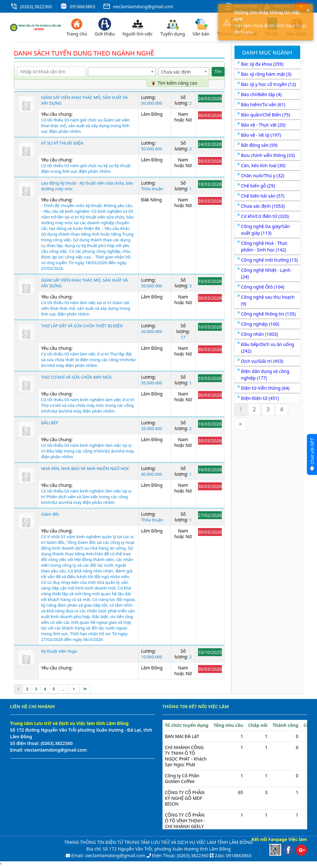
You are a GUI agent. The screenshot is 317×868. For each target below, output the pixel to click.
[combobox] (122, 72)
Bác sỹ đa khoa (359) (262, 64)
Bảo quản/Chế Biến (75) (266, 115)
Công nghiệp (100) (260, 324)
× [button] (308, 10)
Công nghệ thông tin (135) (268, 314)
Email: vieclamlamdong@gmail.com (108, 855)
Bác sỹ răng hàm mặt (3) (266, 74)
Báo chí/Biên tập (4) (261, 94)
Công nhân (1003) (260, 334)
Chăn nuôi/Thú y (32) (263, 176)
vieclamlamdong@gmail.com (143, 7)
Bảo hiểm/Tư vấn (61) (263, 104)
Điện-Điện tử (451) (260, 398)
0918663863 (83, 7)
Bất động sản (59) (259, 145)
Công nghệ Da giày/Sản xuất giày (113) (266, 230)
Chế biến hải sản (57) (263, 196)
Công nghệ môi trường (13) (270, 260)
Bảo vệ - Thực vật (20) (263, 125)
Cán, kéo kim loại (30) (263, 165)
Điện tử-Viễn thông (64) (265, 388)
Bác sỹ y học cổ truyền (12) (269, 84)
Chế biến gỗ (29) (258, 186)
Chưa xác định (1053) (263, 206)
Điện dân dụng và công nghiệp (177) (265, 375)
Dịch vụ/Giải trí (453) (262, 361)
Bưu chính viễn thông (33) (268, 155)
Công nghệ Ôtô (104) (263, 287)
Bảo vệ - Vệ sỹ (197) (261, 135)
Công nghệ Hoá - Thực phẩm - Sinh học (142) (264, 246)
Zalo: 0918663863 (233, 855)
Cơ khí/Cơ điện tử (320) (265, 216)
